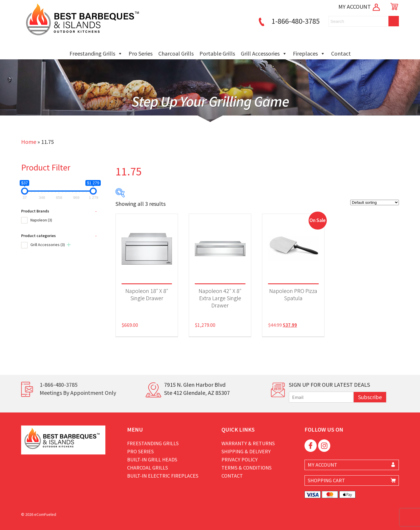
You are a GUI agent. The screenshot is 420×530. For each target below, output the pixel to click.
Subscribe (370, 397)
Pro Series (141, 53)
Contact (341, 53)
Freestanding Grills (96, 54)
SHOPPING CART (326, 480)
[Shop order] (375, 202)
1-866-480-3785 (288, 21)
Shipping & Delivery (246, 451)
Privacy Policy (240, 460)
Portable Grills (217, 53)
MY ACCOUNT (360, 7)
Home (29, 142)
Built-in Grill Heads (152, 460)
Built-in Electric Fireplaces (163, 476)
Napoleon (41, 220)
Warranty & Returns (248, 443)
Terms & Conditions (246, 468)
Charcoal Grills (176, 53)
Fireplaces (309, 54)
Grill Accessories (264, 54)
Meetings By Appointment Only (78, 393)
